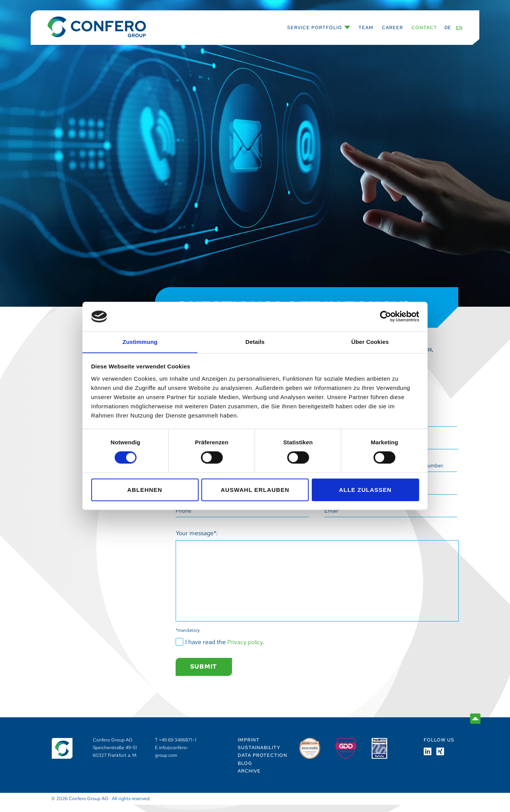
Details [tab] (255, 342)
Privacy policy (246, 648)
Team (366, 28)
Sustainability (259, 755)
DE (448, 28)
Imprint (249, 747)
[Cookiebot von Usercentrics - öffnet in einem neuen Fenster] (386, 316)
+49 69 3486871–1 (178, 747)
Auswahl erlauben (255, 490)
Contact (424, 28)
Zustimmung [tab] (140, 342)
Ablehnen (145, 490)
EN (459, 28)
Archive (249, 779)
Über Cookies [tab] (370, 342)
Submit (205, 674)
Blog (245, 771)
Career (392, 28)
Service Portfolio (315, 28)
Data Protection (262, 763)
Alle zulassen (365, 490)
